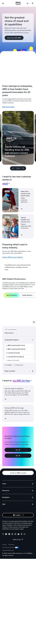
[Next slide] (24, 168)
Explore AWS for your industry (13, 257)
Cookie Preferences (8, 550)
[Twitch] (15, 534)
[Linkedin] (9, 534)
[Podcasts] (22, 534)
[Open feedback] (34, 322)
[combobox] (6, 183)
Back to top (18, 539)
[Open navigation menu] (3, 3)
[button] (14, 38)
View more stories (8, 107)
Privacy (4, 544)
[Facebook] (6, 534)
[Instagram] (12, 534)
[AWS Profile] (33, 3)
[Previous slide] (12, 168)
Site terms (12, 544)
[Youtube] (18, 534)
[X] (3, 534)
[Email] (25, 534)
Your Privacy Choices (11, 547)
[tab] (12, 295)
